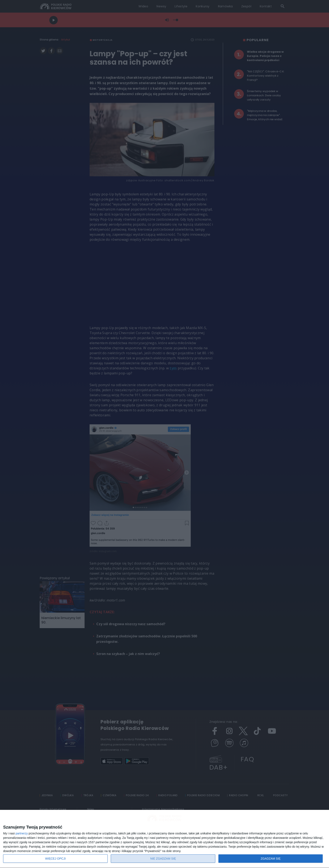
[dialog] (164, 839)
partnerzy (22, 833)
